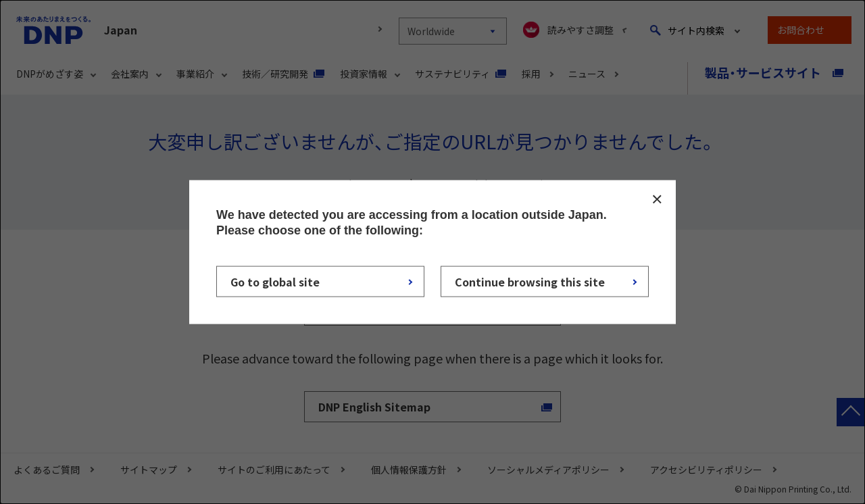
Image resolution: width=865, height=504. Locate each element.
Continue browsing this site (530, 281)
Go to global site (275, 281)
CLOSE (657, 199)
